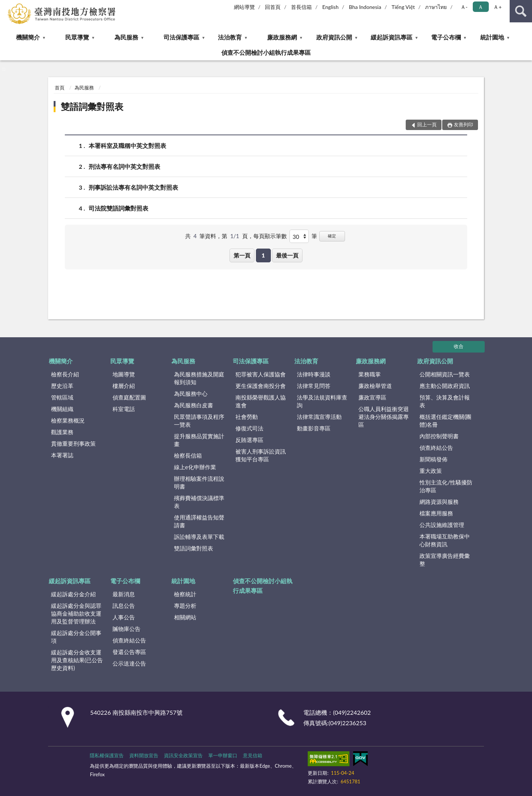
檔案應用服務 (436, 513)
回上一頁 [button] (427, 124)
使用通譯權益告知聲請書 (199, 521)
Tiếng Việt (403, 7)
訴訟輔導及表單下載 (199, 537)
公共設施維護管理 (442, 525)
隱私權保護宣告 (107, 755)
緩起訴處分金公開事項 (76, 637)
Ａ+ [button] (497, 7)
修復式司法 (249, 428)
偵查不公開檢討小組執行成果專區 (266, 52)
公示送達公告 (129, 663)
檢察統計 (185, 594)
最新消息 (124, 594)
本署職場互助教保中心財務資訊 (445, 540)
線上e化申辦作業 (195, 467)
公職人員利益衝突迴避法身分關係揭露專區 (384, 417)
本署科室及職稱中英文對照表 (127, 146)
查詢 (521, 11)
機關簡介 (28, 37)
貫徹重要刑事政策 (73, 443)
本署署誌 (62, 455)
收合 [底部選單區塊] (459, 346)
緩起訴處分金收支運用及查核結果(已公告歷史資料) (77, 660)
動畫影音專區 (314, 428)
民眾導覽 (77, 37)
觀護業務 (62, 432)
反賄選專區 (249, 440)
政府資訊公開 (334, 37)
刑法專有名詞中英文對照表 (124, 166)
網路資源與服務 (439, 502)
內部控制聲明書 (439, 436)
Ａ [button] (481, 7)
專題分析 (185, 606)
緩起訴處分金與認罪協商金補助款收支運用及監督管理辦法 (76, 613)
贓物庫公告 (126, 629)
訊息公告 (124, 606)
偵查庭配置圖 (129, 397)
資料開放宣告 (144, 755)
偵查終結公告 (436, 448)
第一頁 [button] (242, 255)
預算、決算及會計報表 (445, 401)
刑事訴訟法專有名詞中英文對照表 (133, 187)
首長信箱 (301, 7)
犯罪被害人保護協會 (261, 374)
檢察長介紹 (65, 374)
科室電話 (124, 409)
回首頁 (273, 7)
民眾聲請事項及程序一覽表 (199, 421)
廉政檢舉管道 (375, 386)
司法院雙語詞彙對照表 (118, 208)
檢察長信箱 (188, 455)
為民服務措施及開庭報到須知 (199, 378)
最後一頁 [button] (287, 255)
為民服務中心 (191, 394)
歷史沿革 (62, 386)
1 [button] (263, 255)
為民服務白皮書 (194, 405)
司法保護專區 (181, 37)
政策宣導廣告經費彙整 (445, 560)
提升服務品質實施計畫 (199, 440)
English (330, 7)
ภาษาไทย (436, 7)
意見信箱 (253, 755)
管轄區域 (62, 397)
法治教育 (230, 37)
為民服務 (126, 37)
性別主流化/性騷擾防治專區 (446, 486)
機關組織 (62, 409)
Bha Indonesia (365, 7)
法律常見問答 (314, 386)
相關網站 (185, 617)
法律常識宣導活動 (319, 417)
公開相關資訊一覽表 (445, 374)
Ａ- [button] (464, 7)
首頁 (60, 88)
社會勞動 (247, 417)
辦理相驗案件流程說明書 (199, 482)
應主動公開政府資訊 (445, 386)
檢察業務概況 (68, 420)
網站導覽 (244, 7)
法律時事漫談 (314, 374)
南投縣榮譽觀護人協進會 (261, 401)
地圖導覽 (124, 374)
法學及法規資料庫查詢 (322, 401)
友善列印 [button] (463, 124)
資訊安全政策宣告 (183, 755)
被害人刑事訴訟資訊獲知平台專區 (261, 455)
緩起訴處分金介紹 (73, 594)
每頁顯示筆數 (270, 236)
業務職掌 (370, 374)
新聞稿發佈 (433, 459)
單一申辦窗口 (223, 755)
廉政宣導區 (372, 397)
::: (6, 6)
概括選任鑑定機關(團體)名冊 (445, 421)
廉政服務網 (282, 37)
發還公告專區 (129, 652)
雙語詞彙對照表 (92, 106)
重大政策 (431, 471)
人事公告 (124, 617)
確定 (332, 236)
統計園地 (492, 37)
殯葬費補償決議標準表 (199, 502)
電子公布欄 (446, 37)
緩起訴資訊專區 (392, 37)
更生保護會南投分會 (261, 386)
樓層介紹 (124, 386)
